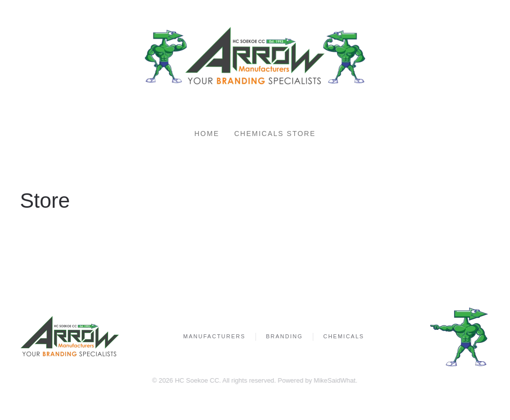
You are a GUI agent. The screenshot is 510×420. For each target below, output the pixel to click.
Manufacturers (214, 336)
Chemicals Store (275, 134)
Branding (284, 336)
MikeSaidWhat (334, 380)
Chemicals (344, 336)
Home (207, 134)
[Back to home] (255, 57)
